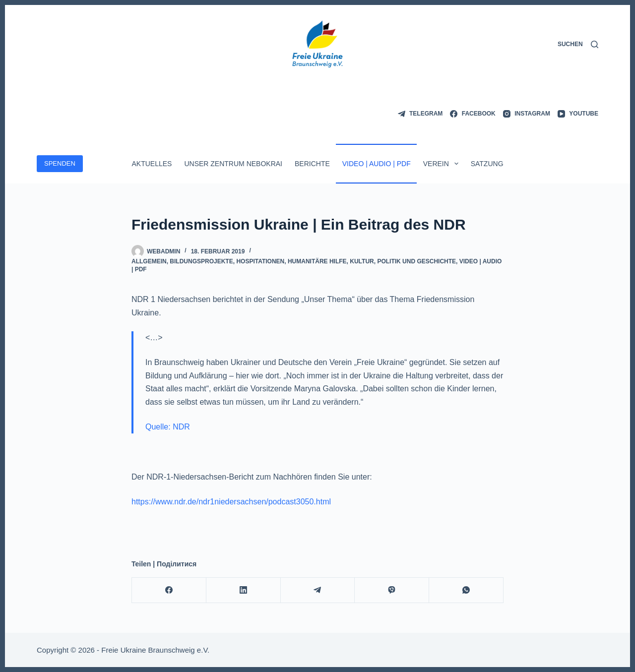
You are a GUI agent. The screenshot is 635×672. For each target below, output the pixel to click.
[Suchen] (578, 45)
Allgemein (149, 261)
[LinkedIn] (244, 590)
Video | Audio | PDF (377, 164)
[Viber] (392, 590)
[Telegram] (420, 114)
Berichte (312, 164)
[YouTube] (578, 114)
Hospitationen (260, 261)
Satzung (487, 164)
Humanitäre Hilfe (317, 261)
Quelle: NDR (168, 427)
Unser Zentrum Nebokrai (233, 164)
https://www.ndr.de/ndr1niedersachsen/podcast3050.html (231, 502)
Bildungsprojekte (201, 261)
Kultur (362, 261)
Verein (443, 164)
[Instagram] (527, 114)
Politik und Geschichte (416, 261)
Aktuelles (152, 164)
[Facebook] (473, 114)
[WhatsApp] (466, 590)
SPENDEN (60, 163)
